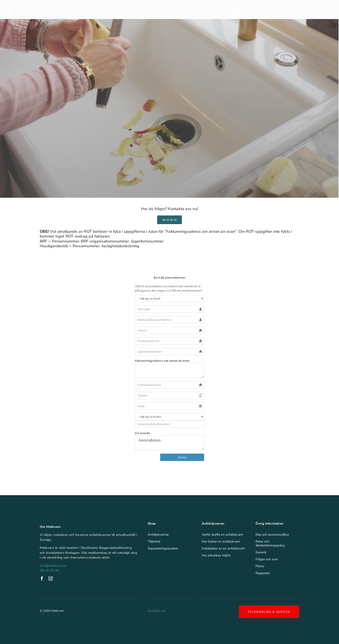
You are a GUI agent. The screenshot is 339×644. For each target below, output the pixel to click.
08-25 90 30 (49, 570)
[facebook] (42, 578)
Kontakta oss (157, 611)
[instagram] (51, 578)
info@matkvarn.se (53, 566)
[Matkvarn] (27, 6)
